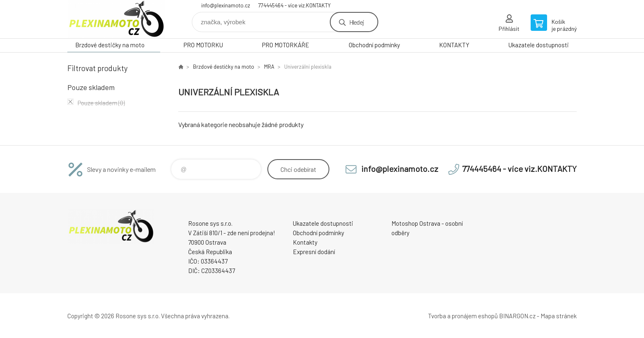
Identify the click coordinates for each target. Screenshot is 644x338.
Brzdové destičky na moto (110, 45)
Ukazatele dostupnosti (539, 45)
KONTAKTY (454, 45)
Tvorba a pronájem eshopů (463, 316)
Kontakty (305, 242)
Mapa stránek (559, 316)
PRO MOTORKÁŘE (286, 45)
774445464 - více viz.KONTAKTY (294, 5)
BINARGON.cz (517, 316)
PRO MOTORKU (203, 45)
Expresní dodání (314, 252)
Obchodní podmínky (374, 45)
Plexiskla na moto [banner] (117, 19)
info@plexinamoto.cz (226, 5)
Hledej (356, 22)
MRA (269, 67)
